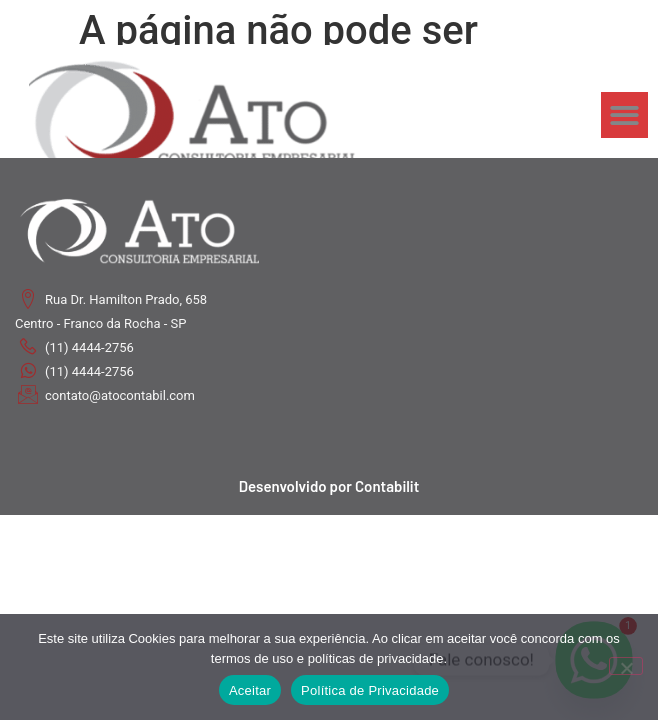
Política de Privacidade (370, 690)
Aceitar (250, 690)
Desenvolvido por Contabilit (329, 486)
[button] (624, 115)
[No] (626, 666)
